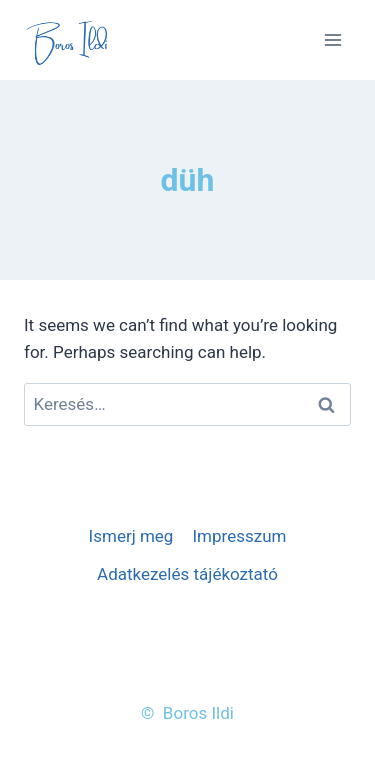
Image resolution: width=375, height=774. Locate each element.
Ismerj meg (131, 536)
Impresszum (239, 536)
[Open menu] (332, 39)
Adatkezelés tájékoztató (187, 574)
